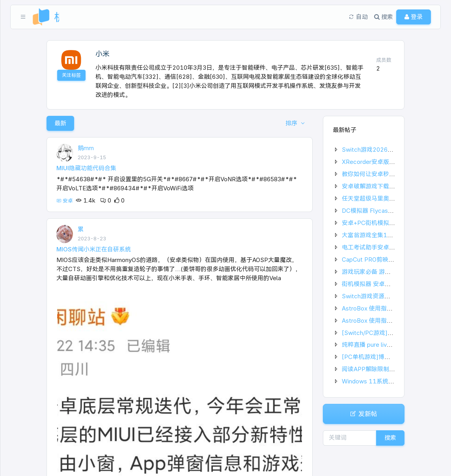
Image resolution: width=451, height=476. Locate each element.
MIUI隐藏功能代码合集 (86, 168)
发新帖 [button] (363, 414)
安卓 (65, 201)
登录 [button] (414, 17)
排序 (292, 123)
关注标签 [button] (71, 75)
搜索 (390, 438)
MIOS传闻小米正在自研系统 (94, 249)
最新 (60, 123)
